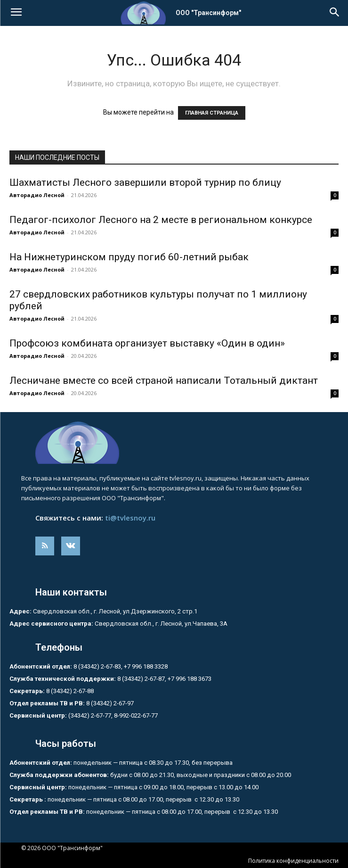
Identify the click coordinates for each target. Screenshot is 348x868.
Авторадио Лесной (37, 195)
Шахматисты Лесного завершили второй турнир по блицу (145, 182)
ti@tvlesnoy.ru (130, 518)
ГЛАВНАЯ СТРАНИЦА (212, 113)
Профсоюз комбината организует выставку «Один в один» (147, 343)
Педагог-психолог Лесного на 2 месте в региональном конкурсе (161, 220)
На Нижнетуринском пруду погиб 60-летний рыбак (129, 257)
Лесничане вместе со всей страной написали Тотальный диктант (164, 380)
